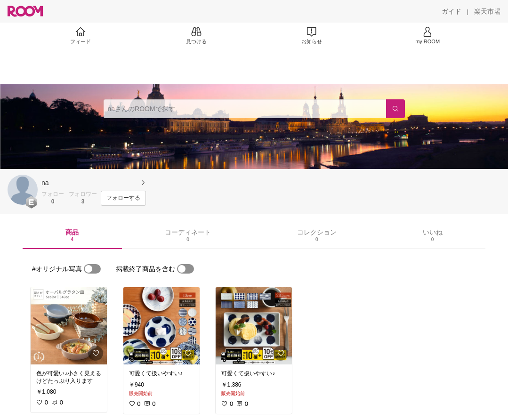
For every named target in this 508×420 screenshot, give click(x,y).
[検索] (395, 109)
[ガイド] (452, 11)
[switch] (92, 269)
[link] (69, 326)
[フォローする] (123, 198)
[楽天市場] (487, 11)
